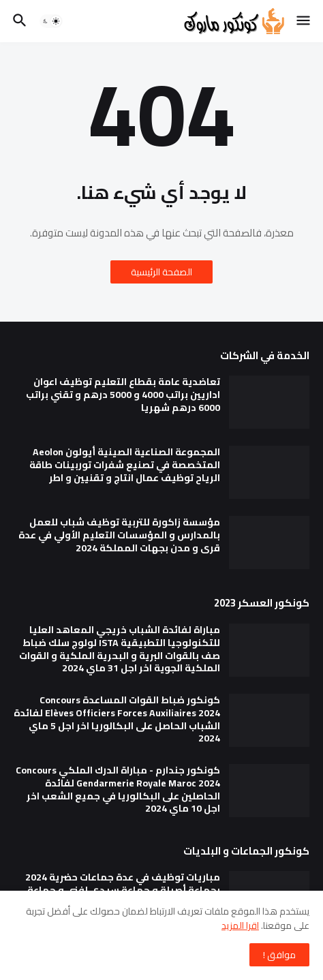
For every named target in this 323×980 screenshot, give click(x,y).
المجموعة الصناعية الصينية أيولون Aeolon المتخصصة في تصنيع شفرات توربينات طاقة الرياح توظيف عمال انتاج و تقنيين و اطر (125, 465)
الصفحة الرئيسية (161, 272)
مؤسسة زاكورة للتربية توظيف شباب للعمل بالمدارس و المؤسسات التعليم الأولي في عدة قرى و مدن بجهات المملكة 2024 (119, 535)
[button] (304, 21)
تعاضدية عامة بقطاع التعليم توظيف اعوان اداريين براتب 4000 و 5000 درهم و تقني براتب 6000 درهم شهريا (123, 395)
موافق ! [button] (279, 955)
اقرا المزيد (240, 925)
